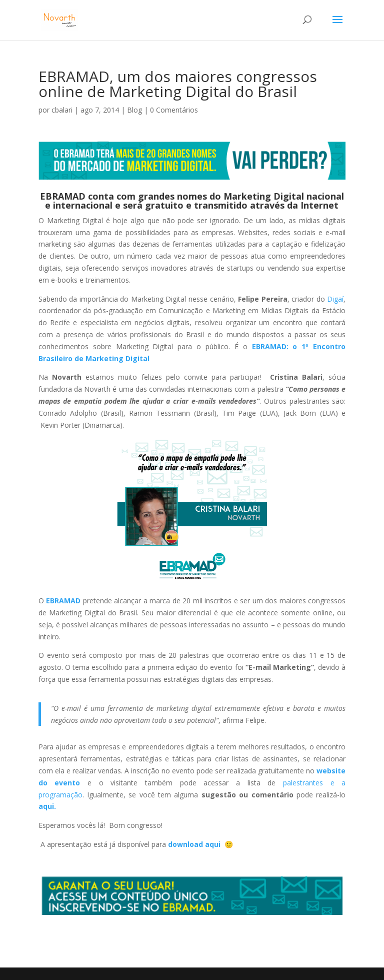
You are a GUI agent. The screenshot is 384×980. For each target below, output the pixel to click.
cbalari (62, 110)
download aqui (195, 844)
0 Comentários (174, 110)
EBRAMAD (63, 196)
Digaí (335, 299)
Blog (134, 110)
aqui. (47, 806)
